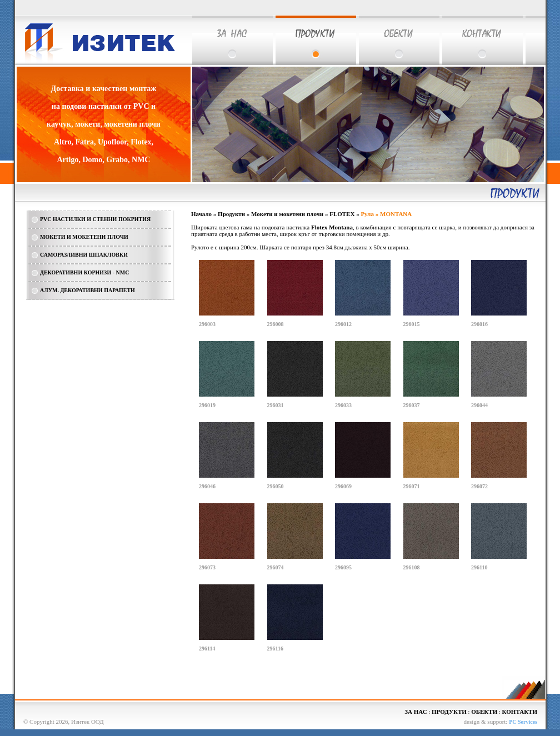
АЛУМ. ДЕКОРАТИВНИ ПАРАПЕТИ (87, 290)
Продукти (231, 214)
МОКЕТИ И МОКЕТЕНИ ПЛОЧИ (84, 237)
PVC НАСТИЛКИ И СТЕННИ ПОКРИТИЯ (95, 219)
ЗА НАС (416, 712)
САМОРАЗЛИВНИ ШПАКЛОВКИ (84, 255)
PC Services (523, 722)
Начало (201, 214)
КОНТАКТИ (520, 712)
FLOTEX (342, 214)
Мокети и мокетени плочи (287, 214)
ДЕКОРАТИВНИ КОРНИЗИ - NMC (84, 272)
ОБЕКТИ (484, 712)
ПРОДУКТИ (449, 712)
